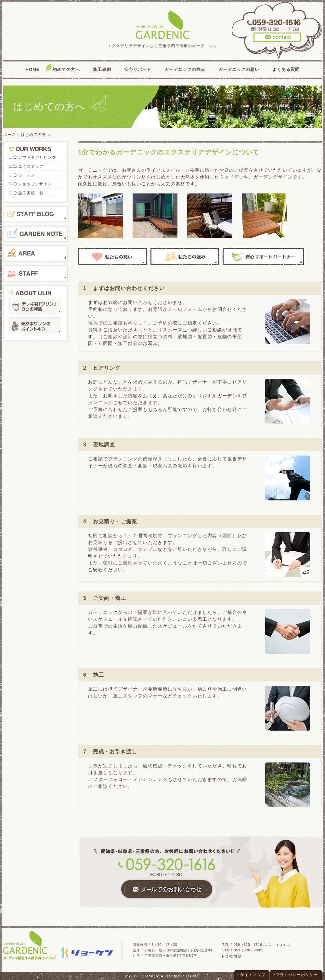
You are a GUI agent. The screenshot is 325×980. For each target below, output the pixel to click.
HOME (33, 69)
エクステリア (31, 166)
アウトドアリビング (37, 157)
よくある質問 (286, 69)
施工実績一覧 (31, 193)
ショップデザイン (35, 184)
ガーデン (27, 175)
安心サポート (138, 69)
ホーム (10, 135)
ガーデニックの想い (239, 69)
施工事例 (102, 69)
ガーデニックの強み (185, 69)
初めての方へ (66, 69)
